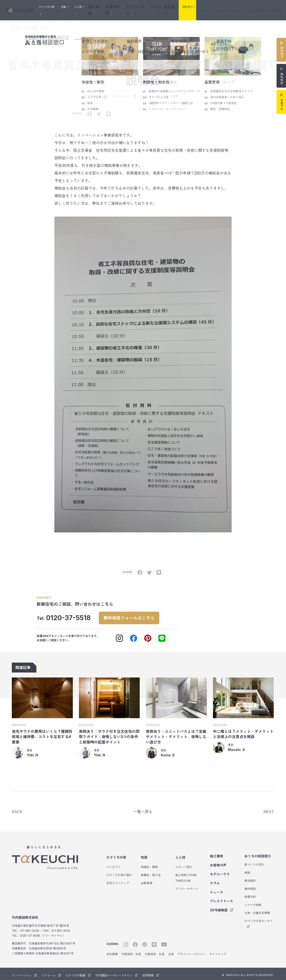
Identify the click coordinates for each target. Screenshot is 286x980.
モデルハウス (143, 6)
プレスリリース (221, 899)
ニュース (217, 890)
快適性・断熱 (149, 865)
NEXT (269, 809)
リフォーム (238, 7)
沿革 (171, 952)
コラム (161, 6)
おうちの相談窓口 (258, 854)
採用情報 (151, 973)
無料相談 (250, 886)
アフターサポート (187, 886)
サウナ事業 (275, 7)
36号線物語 (222, 908)
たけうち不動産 (257, 7)
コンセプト (113, 865)
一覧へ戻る (143, 809)
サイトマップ (218, 952)
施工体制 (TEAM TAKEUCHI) (186, 875)
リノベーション (219, 7)
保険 (247, 870)
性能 (144, 855)
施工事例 (106, 6)
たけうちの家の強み (119, 873)
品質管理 (147, 881)
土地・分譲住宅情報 (257, 911)
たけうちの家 (116, 855)
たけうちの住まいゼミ (259, 921)
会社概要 (112, 952)
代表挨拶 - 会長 (131, 952)
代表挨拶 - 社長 (155, 952)
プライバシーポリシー (191, 952)
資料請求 (250, 878)
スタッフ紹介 (184, 865)
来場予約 (250, 894)
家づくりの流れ (254, 862)
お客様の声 (123, 6)
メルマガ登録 (253, 902)
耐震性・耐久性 (151, 873)
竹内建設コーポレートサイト (117, 973)
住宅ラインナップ (118, 881)
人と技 (180, 855)
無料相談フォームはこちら (134, 614)
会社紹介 (176, 6)
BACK (17, 809)
